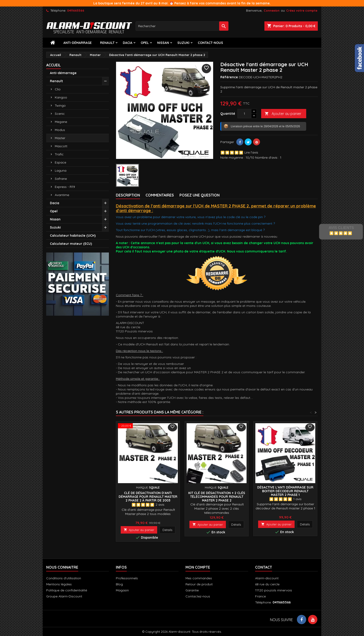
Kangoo (61, 97)
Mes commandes (199, 578)
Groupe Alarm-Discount (64, 596)
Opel (145, 43)
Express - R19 (65, 187)
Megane (61, 122)
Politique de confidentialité (67, 590)
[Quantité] (244, 114)
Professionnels (127, 578)
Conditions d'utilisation (64, 578)
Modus (60, 130)
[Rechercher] (182, 26)
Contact (264, 567)
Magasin (122, 590)
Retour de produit (199, 584)
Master (60, 138)
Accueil (54, 65)
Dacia (128, 43)
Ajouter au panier (283, 114)
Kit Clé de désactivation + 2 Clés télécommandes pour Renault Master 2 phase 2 (217, 497)
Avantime (62, 195)
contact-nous (210, 43)
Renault (107, 43)
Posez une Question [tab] (200, 195)
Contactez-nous (198, 596)
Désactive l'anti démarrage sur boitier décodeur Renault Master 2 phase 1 (285, 491)
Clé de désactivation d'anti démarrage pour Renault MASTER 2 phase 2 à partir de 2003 (148, 497)
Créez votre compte (302, 10)
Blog (119, 584)
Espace (60, 162)
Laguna (61, 170)
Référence (229, 77)
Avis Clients (341, 228)
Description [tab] (128, 195)
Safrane (61, 179)
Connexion (272, 10)
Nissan (163, 43)
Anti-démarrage (78, 43)
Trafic (59, 154)
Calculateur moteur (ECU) (71, 244)
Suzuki (183, 43)
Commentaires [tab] (160, 195)
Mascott (61, 146)
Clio (58, 89)
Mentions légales (59, 584)
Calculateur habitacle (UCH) (73, 236)
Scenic (60, 114)
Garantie (192, 590)
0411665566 (76, 10)
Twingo (60, 105)
